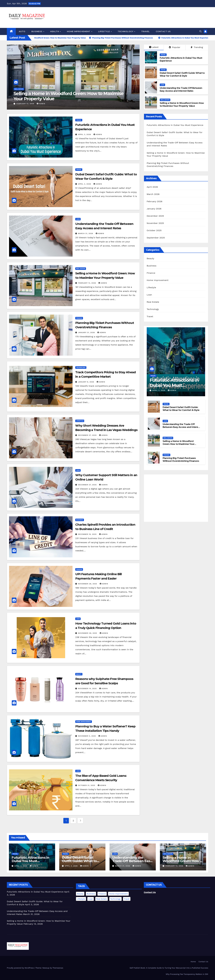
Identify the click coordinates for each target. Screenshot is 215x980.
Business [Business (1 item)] (91, 894)
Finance (79, 318)
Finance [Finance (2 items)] (102, 894)
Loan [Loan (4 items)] (91, 899)
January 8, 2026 (86, 382)
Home (193, 962)
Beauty (79, 674)
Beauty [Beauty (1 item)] (80, 894)
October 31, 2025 (87, 785)
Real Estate (19, 89)
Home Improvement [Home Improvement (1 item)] (118, 894)
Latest (154, 47)
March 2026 (153, 194)
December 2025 (155, 216)
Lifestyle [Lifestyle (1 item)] (81, 899)
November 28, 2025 (88, 584)
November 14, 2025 (88, 689)
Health (55, 31)
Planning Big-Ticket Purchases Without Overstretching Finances (181, 460)
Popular (175, 47)
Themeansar (58, 968)
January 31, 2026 (87, 333)
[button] (200, 31)
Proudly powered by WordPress (21, 968)
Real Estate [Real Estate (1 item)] (102, 899)
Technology (126, 31)
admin (41, 104)
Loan (162, 85)
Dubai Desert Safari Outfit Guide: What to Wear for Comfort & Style (182, 74)
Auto (22, 31)
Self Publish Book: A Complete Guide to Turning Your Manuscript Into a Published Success (169, 968)
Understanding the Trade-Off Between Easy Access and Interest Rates (181, 89)
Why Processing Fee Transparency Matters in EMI (187, 974)
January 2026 (154, 209)
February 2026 (155, 201)
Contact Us (163, 31)
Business (37, 31)
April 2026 (152, 187)
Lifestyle (104, 31)
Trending (197, 47)
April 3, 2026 (85, 134)
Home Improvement (79, 31)
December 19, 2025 (88, 534)
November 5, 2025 (87, 736)
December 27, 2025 (88, 435)
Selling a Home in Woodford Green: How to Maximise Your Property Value (69, 96)
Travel (145, 31)
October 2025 (154, 230)
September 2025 (156, 238)
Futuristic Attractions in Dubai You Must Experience (175, 125)
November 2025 (155, 223)
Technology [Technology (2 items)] (115, 899)
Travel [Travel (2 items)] (127, 899)
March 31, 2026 (86, 233)
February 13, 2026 (26, 104)
